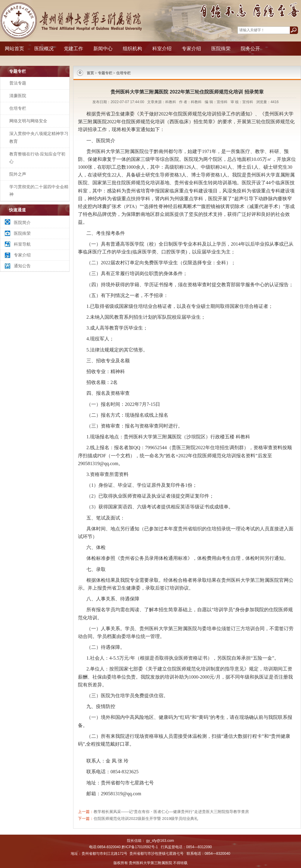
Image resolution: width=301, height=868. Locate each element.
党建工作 (73, 49)
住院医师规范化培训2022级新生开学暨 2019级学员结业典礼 (146, 819)
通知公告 (22, 266)
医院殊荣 (221, 49)
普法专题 (18, 83)
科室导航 (22, 244)
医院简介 (22, 222)
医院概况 (44, 49)
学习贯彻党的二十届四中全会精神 (39, 190)
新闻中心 (103, 49)
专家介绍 (191, 49)
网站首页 (14, 49)
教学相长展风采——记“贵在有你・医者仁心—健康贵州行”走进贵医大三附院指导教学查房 (171, 812)
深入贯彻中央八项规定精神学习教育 (39, 137)
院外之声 (18, 174)
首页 (90, 73)
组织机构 (132, 49)
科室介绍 (162, 49)
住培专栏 (18, 108)
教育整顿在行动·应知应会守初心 (37, 158)
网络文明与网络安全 (28, 121)
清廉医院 (18, 96)
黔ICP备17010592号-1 (140, 847)
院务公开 (250, 49)
